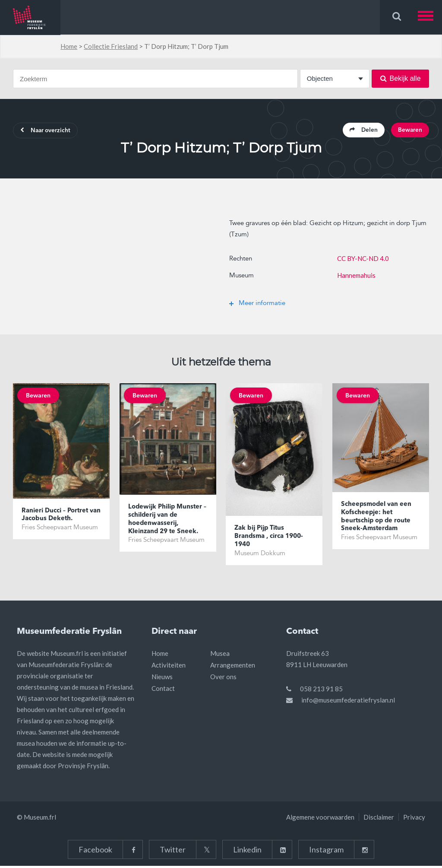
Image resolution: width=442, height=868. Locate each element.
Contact (163, 690)
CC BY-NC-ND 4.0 (363, 259)
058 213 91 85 (321, 691)
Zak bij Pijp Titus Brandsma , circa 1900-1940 (271, 538)
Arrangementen (233, 667)
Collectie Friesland (111, 46)
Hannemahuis (356, 276)
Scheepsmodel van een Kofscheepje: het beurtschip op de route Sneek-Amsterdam (377, 519)
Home (69, 46)
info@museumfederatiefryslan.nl (348, 702)
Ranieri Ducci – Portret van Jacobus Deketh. (56, 517)
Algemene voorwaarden (320, 819)
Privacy (414, 819)
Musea (220, 655)
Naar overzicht (48, 131)
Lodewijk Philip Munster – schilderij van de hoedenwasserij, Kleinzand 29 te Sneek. (166, 521)
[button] (430, 17)
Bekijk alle (401, 78)
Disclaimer (379, 819)
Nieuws (162, 679)
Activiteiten (169, 667)
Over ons (223, 679)
